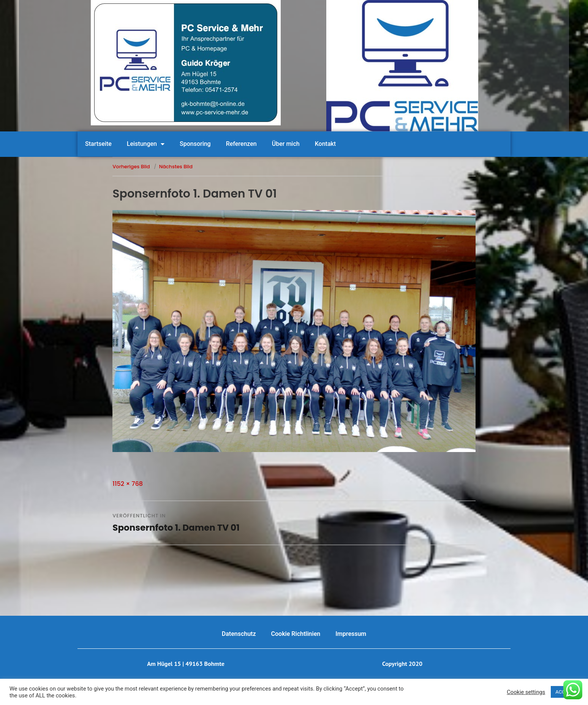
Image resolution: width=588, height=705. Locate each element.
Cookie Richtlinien (296, 634)
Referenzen (241, 144)
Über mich (286, 144)
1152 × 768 (128, 484)
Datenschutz (239, 634)
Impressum (351, 634)
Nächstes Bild (176, 167)
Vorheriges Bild (131, 167)
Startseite (98, 144)
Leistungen (146, 144)
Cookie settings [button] (526, 692)
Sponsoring (195, 144)
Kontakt (326, 144)
